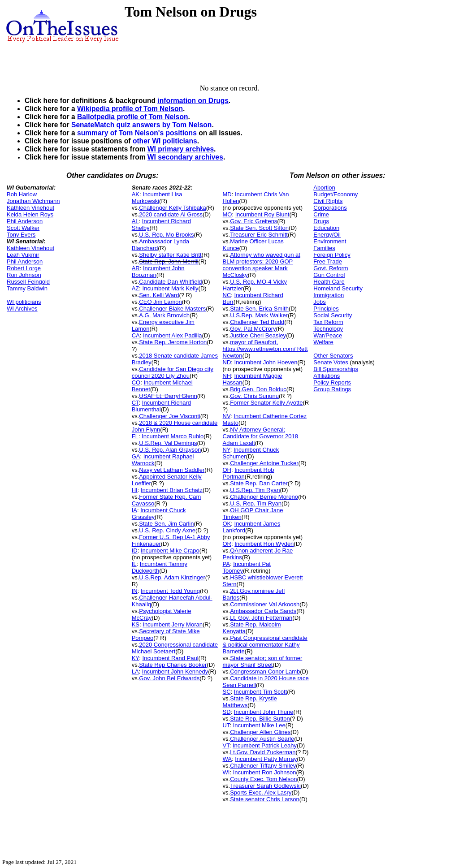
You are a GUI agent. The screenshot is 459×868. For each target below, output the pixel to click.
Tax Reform (328, 322)
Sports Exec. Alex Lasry (261, 792)
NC (227, 295)
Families (324, 248)
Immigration (329, 295)
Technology (328, 329)
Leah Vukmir (23, 255)
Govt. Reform (331, 268)
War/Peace (328, 335)
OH (227, 470)
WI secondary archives (185, 157)
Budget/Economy (336, 194)
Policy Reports (332, 382)
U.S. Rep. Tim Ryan (256, 503)
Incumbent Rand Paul (171, 658)
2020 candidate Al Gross (171, 214)
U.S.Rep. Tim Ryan (255, 490)
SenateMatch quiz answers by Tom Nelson (141, 125)
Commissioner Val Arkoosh (265, 604)
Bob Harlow (22, 194)
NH (227, 376)
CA (136, 335)
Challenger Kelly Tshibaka (172, 208)
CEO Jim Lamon (160, 302)
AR (136, 268)
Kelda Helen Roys (30, 214)
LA (135, 672)
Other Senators (333, 356)
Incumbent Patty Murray (266, 759)
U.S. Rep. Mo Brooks (166, 235)
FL (135, 436)
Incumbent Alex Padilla (173, 335)
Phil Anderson (25, 221)
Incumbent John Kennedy (175, 672)
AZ (136, 288)
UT (226, 725)
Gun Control (329, 275)
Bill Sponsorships (336, 369)
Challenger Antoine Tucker (264, 463)
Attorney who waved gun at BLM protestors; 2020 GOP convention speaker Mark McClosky (262, 265)
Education (326, 228)
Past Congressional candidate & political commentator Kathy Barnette (265, 645)
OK (227, 524)
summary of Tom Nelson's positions (137, 133)
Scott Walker (23, 228)
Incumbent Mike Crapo (170, 551)
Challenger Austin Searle (262, 739)
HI (135, 490)
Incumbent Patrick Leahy (265, 745)
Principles (326, 309)
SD (227, 712)
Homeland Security (338, 288)
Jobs (319, 302)
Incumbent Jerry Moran (173, 624)
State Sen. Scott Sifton (259, 228)
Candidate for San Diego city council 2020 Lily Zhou (173, 372)
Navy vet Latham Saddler (172, 470)
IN (135, 591)
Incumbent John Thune (264, 712)
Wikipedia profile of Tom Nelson (130, 109)
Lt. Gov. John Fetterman (261, 618)
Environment (330, 241)
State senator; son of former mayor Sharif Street (263, 661)
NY (227, 450)
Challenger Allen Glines (260, 732)
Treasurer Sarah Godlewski (265, 786)
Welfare (323, 342)
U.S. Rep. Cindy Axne (167, 530)
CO (136, 382)
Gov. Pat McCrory (253, 329)
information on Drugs (193, 101)
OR (227, 544)
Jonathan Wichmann (33, 201)
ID (135, 551)
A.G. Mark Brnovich (164, 315)
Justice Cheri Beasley (258, 335)
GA (136, 456)
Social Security (333, 315)
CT (135, 403)
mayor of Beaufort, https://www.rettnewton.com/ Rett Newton (265, 349)
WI (226, 772)
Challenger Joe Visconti (169, 416)
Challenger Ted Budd (257, 322)
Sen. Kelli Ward (159, 295)
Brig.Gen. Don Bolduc (258, 389)
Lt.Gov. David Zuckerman (263, 752)
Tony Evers (21, 235)
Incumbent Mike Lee (259, 725)
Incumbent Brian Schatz (172, 490)
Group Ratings (332, 389)
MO (227, 214)
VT (226, 745)
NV (227, 416)
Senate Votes (331, 362)
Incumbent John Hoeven (266, 362)
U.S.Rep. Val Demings (168, 443)
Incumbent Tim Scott (261, 692)
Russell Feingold (28, 282)
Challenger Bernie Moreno (264, 497)
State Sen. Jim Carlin (166, 524)
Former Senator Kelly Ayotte (266, 403)
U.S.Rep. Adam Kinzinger (172, 577)
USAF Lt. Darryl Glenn (168, 396)
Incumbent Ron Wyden (264, 544)
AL (135, 221)
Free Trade (328, 261)
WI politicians (24, 302)
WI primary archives (181, 149)
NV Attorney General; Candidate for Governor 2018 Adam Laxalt (260, 436)
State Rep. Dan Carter (259, 483)
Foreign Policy (332, 255)
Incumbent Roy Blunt (262, 214)
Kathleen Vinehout (30, 208)
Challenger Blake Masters (172, 309)
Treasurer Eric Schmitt (259, 235)
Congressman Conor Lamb (265, 672)
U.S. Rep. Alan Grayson (170, 450)
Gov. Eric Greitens (253, 221)
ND (227, 362)
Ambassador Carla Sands (263, 611)
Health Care (329, 282)
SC (227, 692)
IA (134, 510)
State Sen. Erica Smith (259, 309)
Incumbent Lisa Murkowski (157, 198)
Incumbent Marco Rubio (173, 436)
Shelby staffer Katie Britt (170, 255)
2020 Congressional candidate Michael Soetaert (175, 648)
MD (227, 194)
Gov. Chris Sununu (254, 396)
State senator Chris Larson (265, 799)
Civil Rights (328, 201)
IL (134, 564)
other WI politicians (165, 141)
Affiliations (327, 376)
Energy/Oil (327, 235)
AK (136, 194)
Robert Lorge (24, 268)
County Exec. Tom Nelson (263, 779)
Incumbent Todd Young (170, 591)
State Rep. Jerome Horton (173, 342)
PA (226, 564)
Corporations (330, 208)
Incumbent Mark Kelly (171, 288)
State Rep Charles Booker (173, 665)
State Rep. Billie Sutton (260, 719)
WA (227, 759)
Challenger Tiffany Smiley (263, 766)
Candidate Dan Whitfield (170, 282)
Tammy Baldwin (27, 288)
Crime (321, 214)
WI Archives (22, 309)
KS (136, 624)
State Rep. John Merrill (169, 261)
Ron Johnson (24, 275)
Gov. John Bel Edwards (169, 678)
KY (136, 658)
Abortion (324, 188)
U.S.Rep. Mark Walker (259, 315)
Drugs (321, 221)
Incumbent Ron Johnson (265, 772)
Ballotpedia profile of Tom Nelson (133, 117)
